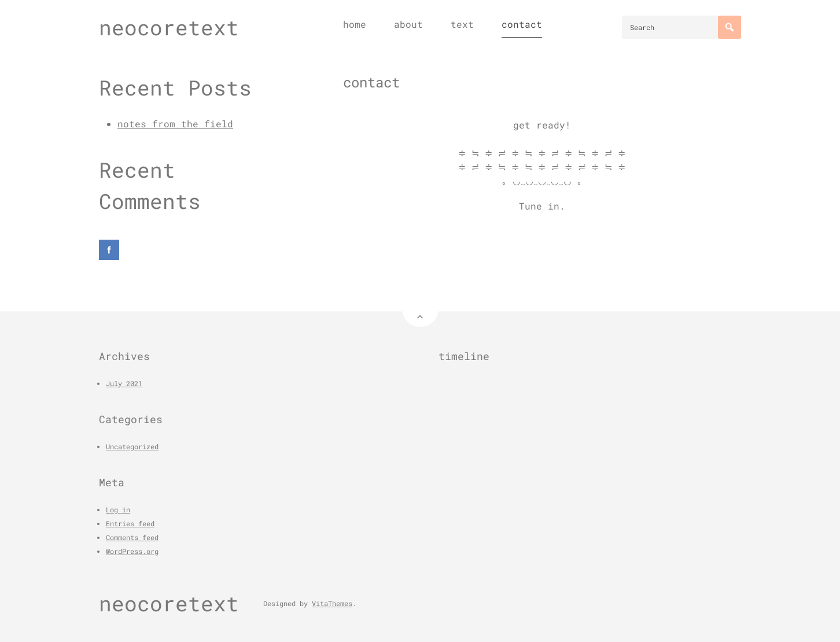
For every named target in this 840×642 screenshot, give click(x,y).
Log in (118, 509)
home (355, 24)
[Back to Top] (420, 309)
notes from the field (175, 124)
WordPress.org (132, 551)
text (462, 24)
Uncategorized (132, 446)
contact (522, 24)
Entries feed (130, 523)
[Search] (730, 27)
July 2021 (124, 383)
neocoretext (169, 27)
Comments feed (132, 537)
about (408, 24)
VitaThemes (332, 603)
